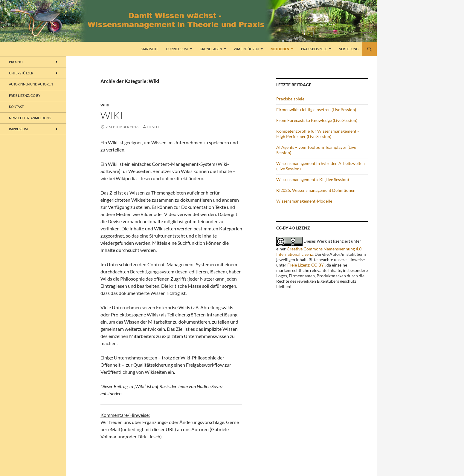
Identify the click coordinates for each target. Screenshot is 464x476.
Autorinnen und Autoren (31, 84)
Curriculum (177, 49)
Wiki (105, 105)
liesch (153, 127)
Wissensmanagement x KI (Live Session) (313, 179)
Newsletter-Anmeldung (30, 118)
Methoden (280, 49)
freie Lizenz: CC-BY (25, 95)
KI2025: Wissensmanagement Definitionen (316, 190)
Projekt (16, 62)
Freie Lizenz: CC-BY (306, 265)
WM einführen (246, 49)
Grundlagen (211, 49)
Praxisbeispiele (314, 49)
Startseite (149, 49)
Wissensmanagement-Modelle (304, 201)
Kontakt (16, 107)
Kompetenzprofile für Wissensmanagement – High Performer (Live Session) (318, 134)
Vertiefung (349, 49)
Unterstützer (21, 73)
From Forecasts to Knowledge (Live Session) (317, 120)
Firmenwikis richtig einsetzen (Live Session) (316, 110)
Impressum (18, 129)
